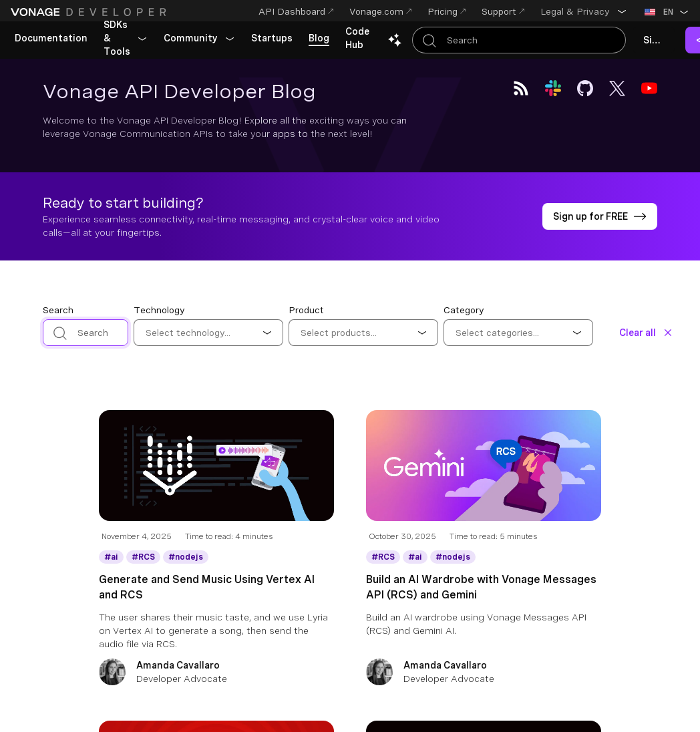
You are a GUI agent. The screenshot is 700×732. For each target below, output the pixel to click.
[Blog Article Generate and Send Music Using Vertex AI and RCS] (216, 476)
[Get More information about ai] (111, 557)
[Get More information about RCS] (143, 557)
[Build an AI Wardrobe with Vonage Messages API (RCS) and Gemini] (484, 611)
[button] (584, 11)
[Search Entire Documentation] (519, 40)
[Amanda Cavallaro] (216, 674)
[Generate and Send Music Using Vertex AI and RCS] (216, 611)
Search (58, 310)
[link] (51, 39)
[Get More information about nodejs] (186, 557)
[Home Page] (90, 12)
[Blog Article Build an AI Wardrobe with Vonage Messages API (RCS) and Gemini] (484, 476)
